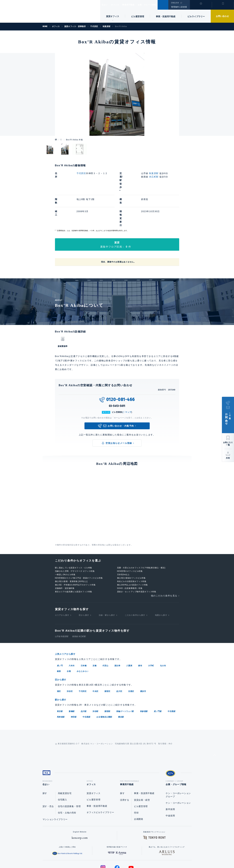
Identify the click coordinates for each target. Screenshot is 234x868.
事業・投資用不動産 (166, 16)
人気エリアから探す (67, 623)
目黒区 (131, 659)
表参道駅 (144, 679)
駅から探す (62, 668)
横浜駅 (121, 685)
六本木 (72, 634)
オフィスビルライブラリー (100, 781)
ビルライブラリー (196, 16)
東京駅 (60, 679)
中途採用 (170, 784)
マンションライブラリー (55, 788)
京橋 (94, 634)
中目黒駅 (172, 679)
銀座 (59, 640)
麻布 (140, 634)
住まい (106, 5)
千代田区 (81, 173)
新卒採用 (170, 778)
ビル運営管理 (138, 16)
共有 (228, 458)
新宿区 (107, 659)
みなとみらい (83, 640)
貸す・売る (48, 775)
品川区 (119, 659)
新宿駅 (107, 679)
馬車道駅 (61, 685)
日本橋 (84, 634)
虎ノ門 (60, 634)
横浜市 (143, 659)
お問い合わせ (222, 16)
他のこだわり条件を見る (164, 564)
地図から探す (161, 584)
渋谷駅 (95, 679)
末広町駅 (154, 177)
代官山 (105, 634)
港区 (59, 659)
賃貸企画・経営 (142, 769)
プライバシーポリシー (112, 856)
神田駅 (74, 685)
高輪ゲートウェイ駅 (125, 679)
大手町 (151, 634)
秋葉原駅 (154, 173)
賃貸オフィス (93, 762)
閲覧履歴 (201, 7)
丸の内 (163, 634)
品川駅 (84, 679)
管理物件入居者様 (179, 7)
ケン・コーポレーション (178, 772)
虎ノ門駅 (158, 679)
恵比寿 (117, 634)
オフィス (119, 5)
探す (45, 762)
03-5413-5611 (117, 375)
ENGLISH (175, 3)
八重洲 (129, 634)
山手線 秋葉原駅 (62, 605)
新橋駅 (72, 679)
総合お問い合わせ (86, 856)
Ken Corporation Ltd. (30, 11)
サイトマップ (151, 856)
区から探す (84, 584)
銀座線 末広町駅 (79, 605)
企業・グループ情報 (156, 5)
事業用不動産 (135, 5)
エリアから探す (62, 584)
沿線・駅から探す (107, 584)
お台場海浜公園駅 (104, 685)
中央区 (95, 659)
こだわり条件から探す (135, 584)
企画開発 (139, 788)
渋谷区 (70, 659)
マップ (128, 381)
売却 (136, 781)
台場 (69, 640)
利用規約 (134, 856)
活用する (125, 769)
